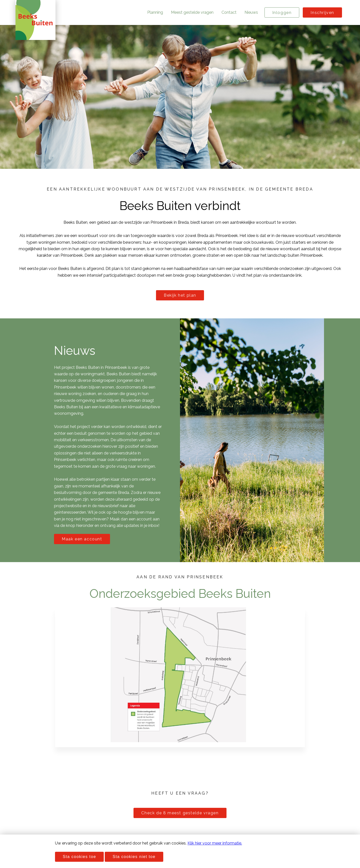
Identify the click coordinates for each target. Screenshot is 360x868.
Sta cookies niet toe (134, 857)
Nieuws (251, 12)
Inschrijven (322, 13)
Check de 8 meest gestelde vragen (180, 813)
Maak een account (82, 539)
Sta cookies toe (79, 857)
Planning (155, 12)
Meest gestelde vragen (192, 12)
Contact (229, 12)
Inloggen (282, 13)
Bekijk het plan (180, 295)
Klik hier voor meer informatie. (215, 843)
